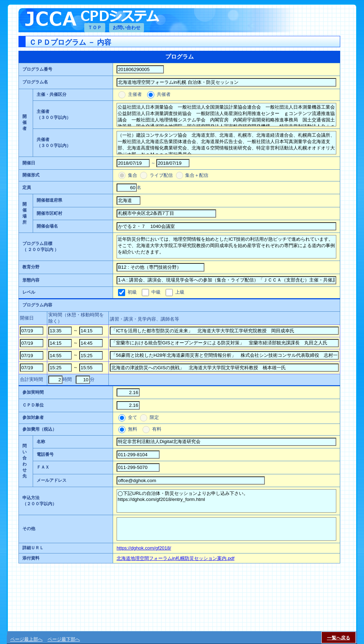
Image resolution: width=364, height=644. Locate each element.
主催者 (135, 94)
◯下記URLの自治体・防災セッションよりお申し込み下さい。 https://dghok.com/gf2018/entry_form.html (226, 501)
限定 (154, 417)
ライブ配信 (161, 175)
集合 (132, 175)
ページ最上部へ (26, 639)
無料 (132, 429)
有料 (156, 429)
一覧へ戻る (339, 638)
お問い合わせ (127, 28)
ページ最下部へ (64, 639)
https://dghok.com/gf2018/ (144, 548)
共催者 (163, 94)
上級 (180, 292)
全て (132, 417)
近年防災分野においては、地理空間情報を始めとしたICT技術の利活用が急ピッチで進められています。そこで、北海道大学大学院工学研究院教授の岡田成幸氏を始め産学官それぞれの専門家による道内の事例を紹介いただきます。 (226, 247)
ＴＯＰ (95, 28)
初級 (132, 292)
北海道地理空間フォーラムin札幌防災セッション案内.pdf (176, 558)
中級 (156, 292)
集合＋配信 (196, 175)
